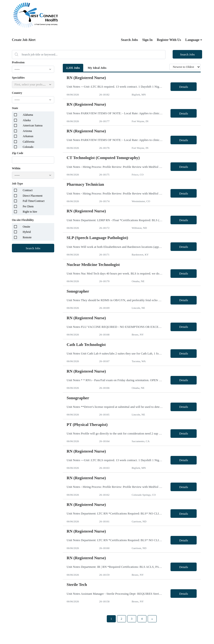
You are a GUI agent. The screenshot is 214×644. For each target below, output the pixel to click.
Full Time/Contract (34, 201)
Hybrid (27, 232)
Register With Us (169, 40)
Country (17, 93)
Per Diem (28, 206)
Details (184, 87)
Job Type (17, 184)
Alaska (27, 120)
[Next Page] (152, 619)
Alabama (28, 115)
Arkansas (28, 136)
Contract (28, 190)
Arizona (27, 131)
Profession (18, 62)
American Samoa (33, 125)
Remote (27, 237)
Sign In (147, 40)
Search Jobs (130, 40)
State (15, 108)
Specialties (18, 78)
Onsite (27, 227)
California (29, 142)
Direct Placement (33, 196)
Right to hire (30, 212)
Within (16, 168)
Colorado (28, 147)
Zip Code (18, 153)
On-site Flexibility (23, 220)
